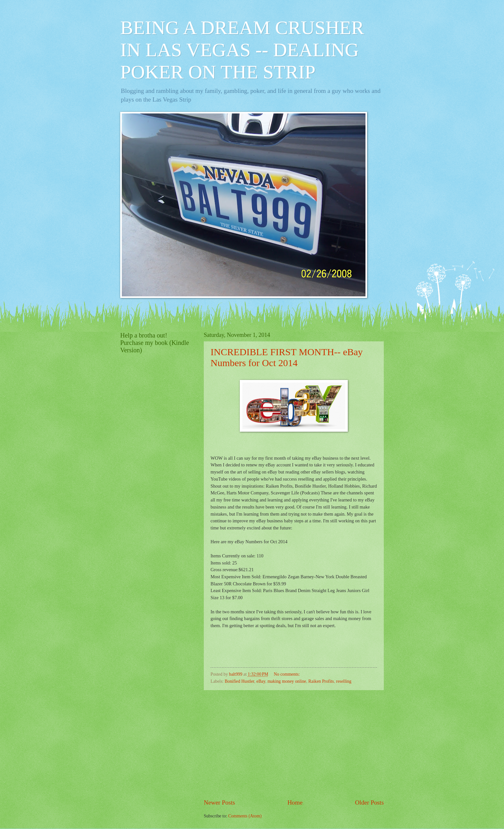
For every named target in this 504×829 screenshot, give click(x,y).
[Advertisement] (294, 744)
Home (295, 802)
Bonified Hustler (239, 681)
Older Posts (369, 802)
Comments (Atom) (245, 816)
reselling (344, 681)
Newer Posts (219, 802)
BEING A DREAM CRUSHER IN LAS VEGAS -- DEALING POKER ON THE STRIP (242, 50)
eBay (261, 681)
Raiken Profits (321, 681)
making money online (287, 681)
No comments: (287, 674)
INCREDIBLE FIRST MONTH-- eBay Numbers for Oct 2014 (287, 357)
